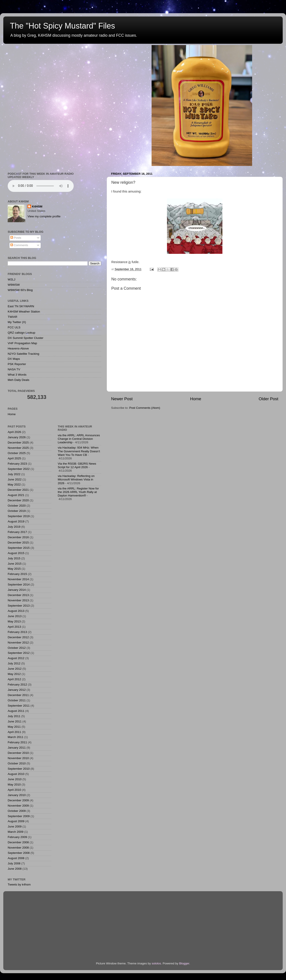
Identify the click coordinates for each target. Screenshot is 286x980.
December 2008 (18, 842)
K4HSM (37, 206)
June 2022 (15, 479)
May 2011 (14, 727)
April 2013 (14, 627)
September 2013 (19, 606)
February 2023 (17, 464)
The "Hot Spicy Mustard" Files (62, 26)
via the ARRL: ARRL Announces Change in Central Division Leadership (79, 439)
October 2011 (17, 700)
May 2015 (14, 569)
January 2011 (17, 748)
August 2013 (16, 611)
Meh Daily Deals (18, 380)
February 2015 (17, 574)
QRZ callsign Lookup (21, 333)
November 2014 (18, 579)
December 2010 (18, 753)
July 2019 (14, 527)
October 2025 (17, 453)
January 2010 (17, 795)
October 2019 (17, 511)
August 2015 (16, 553)
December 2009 (18, 800)
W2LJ (12, 279)
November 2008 (18, 848)
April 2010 (14, 790)
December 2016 (18, 537)
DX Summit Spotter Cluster (26, 338)
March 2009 (16, 832)
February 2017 (17, 532)
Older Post (269, 399)
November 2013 (18, 600)
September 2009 (19, 816)
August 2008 (16, 858)
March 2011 (16, 737)
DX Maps (14, 359)
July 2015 (14, 558)
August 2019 (16, 521)
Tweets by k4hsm (19, 885)
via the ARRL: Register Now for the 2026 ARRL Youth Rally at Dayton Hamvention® (78, 492)
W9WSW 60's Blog (20, 290)
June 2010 (15, 779)
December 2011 (18, 695)
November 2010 (18, 758)
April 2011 (14, 732)
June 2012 (15, 669)
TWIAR (13, 317)
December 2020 (18, 500)
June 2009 (15, 826)
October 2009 (17, 811)
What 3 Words (17, 375)
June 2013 (15, 616)
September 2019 (19, 516)
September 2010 (19, 769)
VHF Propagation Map (22, 343)
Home (196, 399)
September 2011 (19, 706)
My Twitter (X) (17, 322)
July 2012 (14, 663)
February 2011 (17, 742)
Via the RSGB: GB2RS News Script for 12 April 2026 (77, 465)
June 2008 (15, 869)
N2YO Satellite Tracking (23, 354)
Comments (19, 245)
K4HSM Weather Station (24, 312)
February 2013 (17, 632)
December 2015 (18, 543)
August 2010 (16, 774)
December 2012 (18, 637)
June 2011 (15, 721)
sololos (156, 963)
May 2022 (14, 485)
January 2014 (17, 590)
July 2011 (14, 716)
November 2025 (18, 448)
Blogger (184, 963)
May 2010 (14, 785)
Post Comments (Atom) (145, 408)
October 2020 (17, 506)
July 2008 (14, 863)
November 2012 (18, 643)
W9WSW (14, 285)
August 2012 (16, 658)
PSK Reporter (17, 364)
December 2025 (18, 443)
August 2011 (16, 711)
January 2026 (17, 437)
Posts (16, 238)
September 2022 (19, 469)
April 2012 (14, 679)
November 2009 (18, 806)
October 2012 (17, 648)
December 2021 (18, 490)
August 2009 (16, 821)
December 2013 (18, 595)
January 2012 (17, 690)
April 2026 (14, 432)
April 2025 (14, 458)
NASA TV (14, 369)
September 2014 (19, 585)
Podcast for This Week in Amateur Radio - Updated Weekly (41, 186)
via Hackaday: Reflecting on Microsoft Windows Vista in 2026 (76, 479)
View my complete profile (44, 216)
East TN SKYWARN (21, 306)
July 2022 (14, 474)
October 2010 (17, 763)
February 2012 (17, 685)
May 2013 (14, 621)
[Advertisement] (80, 574)
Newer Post (122, 399)
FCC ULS (14, 327)
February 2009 (17, 837)
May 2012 (14, 674)
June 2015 (15, 564)
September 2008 (19, 853)
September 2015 (19, 548)
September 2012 (19, 653)
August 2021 (16, 495)
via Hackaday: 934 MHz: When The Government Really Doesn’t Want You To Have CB (79, 451)
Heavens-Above (18, 348)
